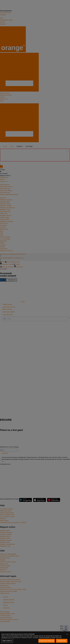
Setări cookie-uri (7, 641)
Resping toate (62, 641)
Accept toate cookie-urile (47, 641)
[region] (35, 638)
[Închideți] (67, 634)
